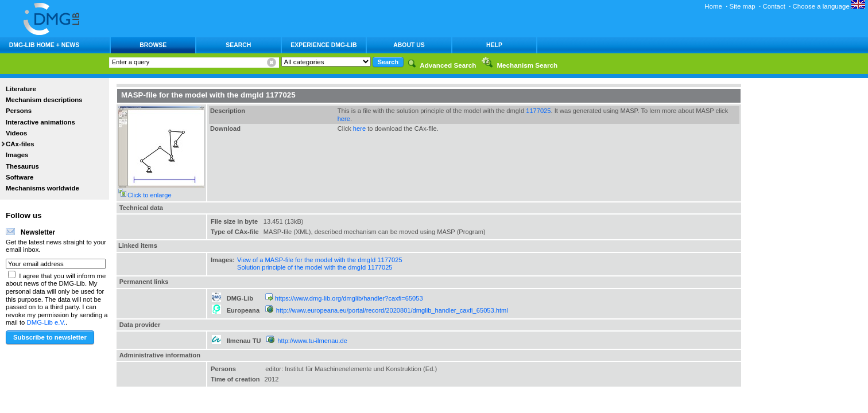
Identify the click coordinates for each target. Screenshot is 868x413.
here (344, 119)
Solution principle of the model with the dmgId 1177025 (315, 267)
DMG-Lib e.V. (46, 322)
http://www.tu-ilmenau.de (312, 341)
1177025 (538, 111)
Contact (774, 6)
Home (713, 6)
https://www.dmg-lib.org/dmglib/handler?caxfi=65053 (349, 298)
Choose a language (829, 6)
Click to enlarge (150, 195)
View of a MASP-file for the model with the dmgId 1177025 (320, 260)
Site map (743, 6)
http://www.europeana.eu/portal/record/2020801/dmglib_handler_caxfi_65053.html (392, 310)
